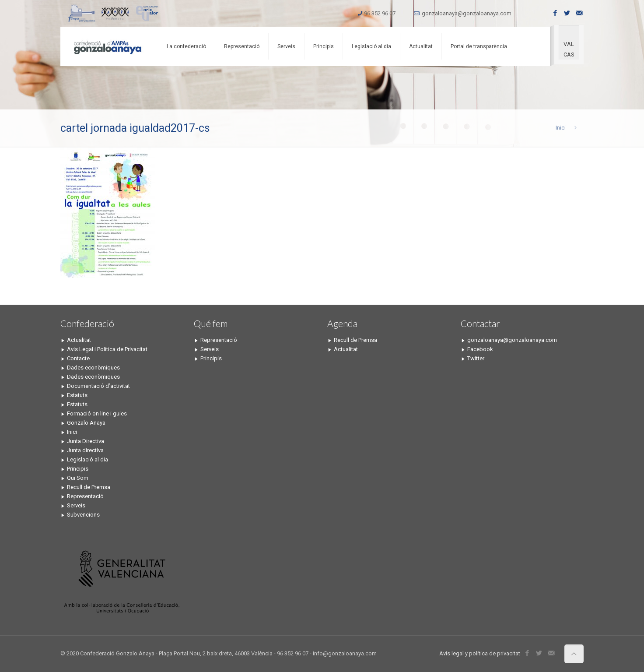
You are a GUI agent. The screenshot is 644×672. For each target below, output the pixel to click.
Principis (78, 469)
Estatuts (77, 395)
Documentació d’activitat (98, 386)
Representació (85, 496)
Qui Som (78, 478)
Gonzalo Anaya (86, 423)
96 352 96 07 (380, 13)
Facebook (480, 349)
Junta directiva (85, 450)
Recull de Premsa (89, 487)
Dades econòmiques (93, 368)
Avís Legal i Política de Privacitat (107, 349)
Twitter (476, 358)
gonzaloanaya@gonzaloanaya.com (467, 13)
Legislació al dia (87, 459)
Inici (561, 128)
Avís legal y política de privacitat (480, 653)
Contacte (78, 358)
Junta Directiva (86, 441)
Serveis (76, 505)
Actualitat (79, 340)
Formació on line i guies (97, 413)
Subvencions (83, 515)
